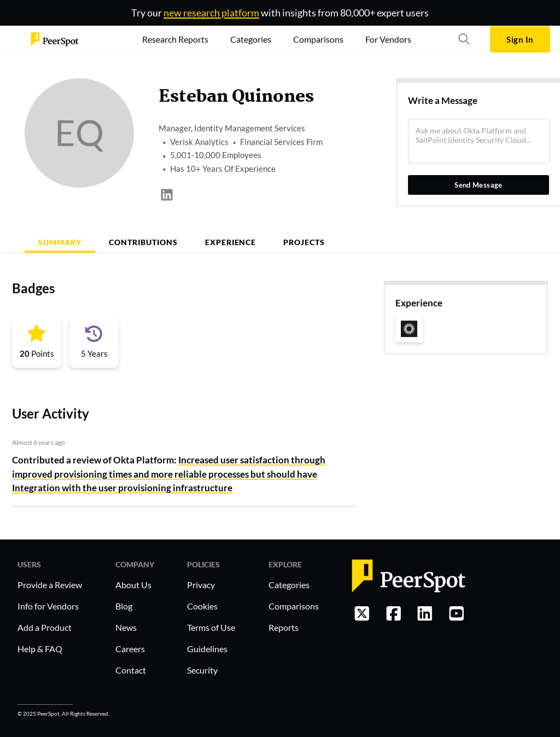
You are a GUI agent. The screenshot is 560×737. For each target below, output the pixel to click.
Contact (131, 670)
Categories (289, 585)
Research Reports (175, 39)
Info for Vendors (48, 606)
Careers (130, 649)
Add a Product (45, 627)
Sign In (520, 39)
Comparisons (294, 606)
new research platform (211, 13)
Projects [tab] (304, 242)
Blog (124, 606)
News (126, 627)
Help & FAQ (40, 649)
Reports (284, 627)
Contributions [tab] (143, 242)
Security (202, 670)
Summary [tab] (60, 242)
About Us (133, 585)
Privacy (201, 585)
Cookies (202, 606)
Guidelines (207, 649)
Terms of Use (211, 627)
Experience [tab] (231, 242)
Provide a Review (50, 585)
